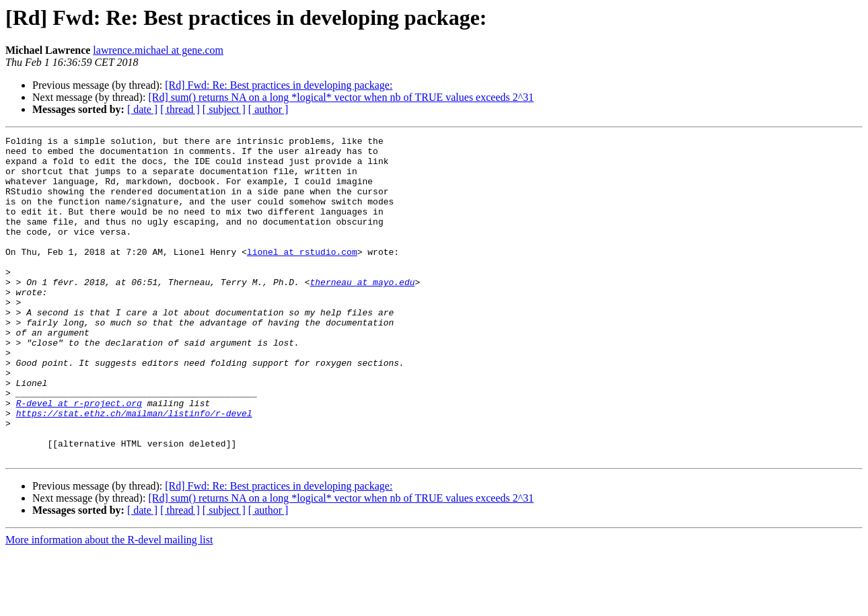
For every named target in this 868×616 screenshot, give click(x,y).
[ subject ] (224, 109)
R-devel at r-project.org (79, 457)
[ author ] (268, 109)
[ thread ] (180, 109)
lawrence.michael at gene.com (158, 50)
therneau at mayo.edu (362, 312)
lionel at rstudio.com (302, 276)
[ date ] (142, 109)
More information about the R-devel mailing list (109, 604)
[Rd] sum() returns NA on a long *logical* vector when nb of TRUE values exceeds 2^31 (341, 97)
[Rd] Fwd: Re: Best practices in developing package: (279, 85)
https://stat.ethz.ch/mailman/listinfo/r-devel (134, 469)
